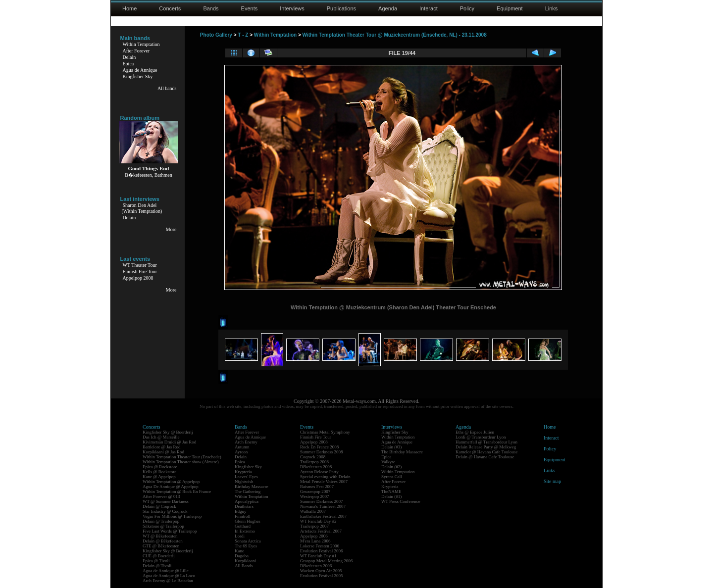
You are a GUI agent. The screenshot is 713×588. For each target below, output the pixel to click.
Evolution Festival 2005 (322, 576)
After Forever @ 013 (161, 496)
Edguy (241, 511)
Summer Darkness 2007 (322, 501)
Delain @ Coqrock (159, 506)
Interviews (292, 8)
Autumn (242, 447)
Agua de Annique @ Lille (166, 571)
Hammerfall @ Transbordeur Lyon (486, 442)
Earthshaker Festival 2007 (323, 516)
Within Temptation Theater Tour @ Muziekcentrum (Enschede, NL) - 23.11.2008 (395, 35)
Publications (341, 8)
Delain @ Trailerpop (161, 521)
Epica (128, 64)
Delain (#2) (391, 467)
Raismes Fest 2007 (317, 487)
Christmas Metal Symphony (325, 432)
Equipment (510, 8)
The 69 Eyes (246, 546)
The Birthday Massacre (402, 452)
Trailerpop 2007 (314, 526)
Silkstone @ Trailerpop (163, 526)
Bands (211, 8)
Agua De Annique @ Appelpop (171, 487)
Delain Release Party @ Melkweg (486, 447)
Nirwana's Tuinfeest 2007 (323, 506)
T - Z (243, 35)
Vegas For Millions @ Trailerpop (172, 516)
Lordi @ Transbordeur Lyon (481, 437)
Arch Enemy (246, 442)
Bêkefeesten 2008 (316, 467)
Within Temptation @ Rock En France (177, 491)
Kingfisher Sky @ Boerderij (168, 432)
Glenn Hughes (248, 521)
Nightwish (244, 482)
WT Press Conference (401, 501)
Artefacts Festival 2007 (321, 531)
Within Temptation (141, 44)
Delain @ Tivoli (157, 566)
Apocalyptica (247, 501)
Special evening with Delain (325, 477)
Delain (129, 57)
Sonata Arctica (248, 541)
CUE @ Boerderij (159, 556)
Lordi (240, 536)
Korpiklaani (245, 561)
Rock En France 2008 (319, 447)
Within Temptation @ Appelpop (171, 482)
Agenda (388, 8)
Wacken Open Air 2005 (321, 571)
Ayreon (241, 452)
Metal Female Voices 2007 (324, 482)
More (171, 229)
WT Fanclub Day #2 (318, 521)
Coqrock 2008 (313, 457)
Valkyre (388, 462)
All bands (167, 88)
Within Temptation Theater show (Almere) (181, 462)
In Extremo (245, 531)
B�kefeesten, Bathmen (149, 175)
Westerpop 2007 (315, 496)
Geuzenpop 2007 (315, 491)
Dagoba (242, 556)
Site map (552, 481)
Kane (239, 551)
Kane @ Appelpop (159, 477)
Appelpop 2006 (314, 536)
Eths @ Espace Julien (475, 432)
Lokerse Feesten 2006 (320, 546)
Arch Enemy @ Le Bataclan (168, 581)
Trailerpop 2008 (314, 462)
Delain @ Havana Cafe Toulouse (485, 457)
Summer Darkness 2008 (322, 452)
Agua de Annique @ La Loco (169, 576)
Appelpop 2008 (138, 278)
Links (552, 8)
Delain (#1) (391, 496)
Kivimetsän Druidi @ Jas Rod (169, 442)
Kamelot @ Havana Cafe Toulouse (486, 452)
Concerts (170, 8)
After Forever (136, 51)
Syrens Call (392, 477)
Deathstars (244, 506)
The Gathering (248, 491)
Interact (429, 8)
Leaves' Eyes (246, 477)
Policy (467, 8)
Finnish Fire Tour (140, 271)
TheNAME (391, 491)
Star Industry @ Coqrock (165, 511)
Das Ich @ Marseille (161, 437)
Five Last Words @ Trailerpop (170, 531)
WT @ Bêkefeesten (160, 536)
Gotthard (243, 526)
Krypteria (243, 472)
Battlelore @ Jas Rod (162, 447)
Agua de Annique (140, 70)
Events (250, 8)
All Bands (244, 566)
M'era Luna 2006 (315, 541)
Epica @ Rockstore (160, 467)
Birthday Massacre (252, 487)
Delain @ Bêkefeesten (163, 541)
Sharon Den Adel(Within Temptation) (142, 208)
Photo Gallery (216, 35)
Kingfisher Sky (138, 76)
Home (129, 8)
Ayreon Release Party (319, 472)
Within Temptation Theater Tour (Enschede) (182, 457)
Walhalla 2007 (313, 511)
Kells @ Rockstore (159, 472)
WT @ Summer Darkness (166, 501)
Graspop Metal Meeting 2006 (326, 561)
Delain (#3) (391, 447)
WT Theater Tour (140, 265)
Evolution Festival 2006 (322, 551)
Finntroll (243, 516)
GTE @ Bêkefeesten (161, 546)
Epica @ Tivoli (156, 561)
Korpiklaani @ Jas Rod (163, 452)
